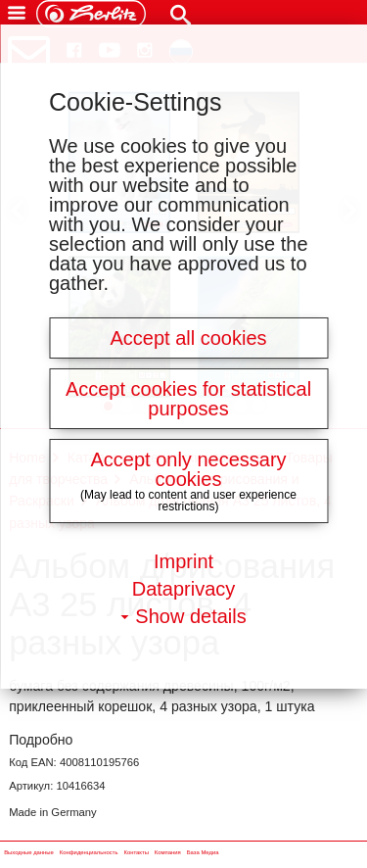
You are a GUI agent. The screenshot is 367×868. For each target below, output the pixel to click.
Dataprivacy (184, 589)
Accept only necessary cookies (188, 469)
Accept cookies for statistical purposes (188, 399)
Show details (190, 616)
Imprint (183, 561)
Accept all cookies (188, 338)
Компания (168, 853)
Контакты (136, 853)
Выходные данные (29, 853)
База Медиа (203, 853)
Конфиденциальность (89, 853)
